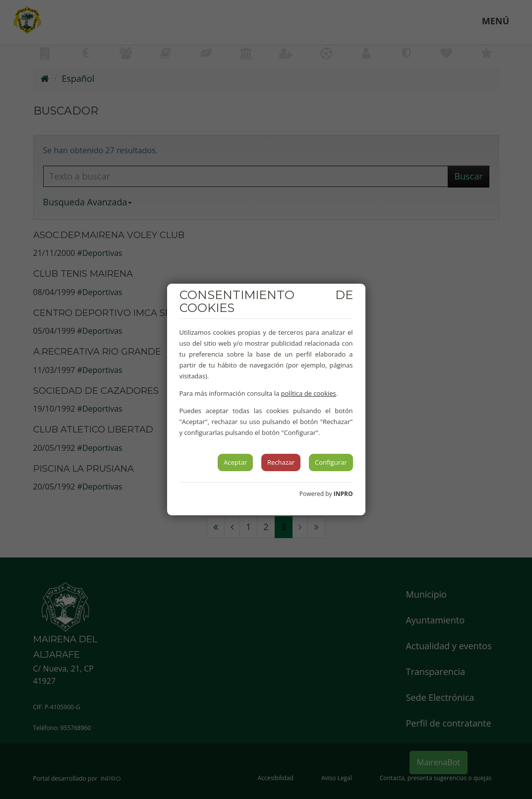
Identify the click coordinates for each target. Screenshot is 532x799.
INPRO (343, 494)
